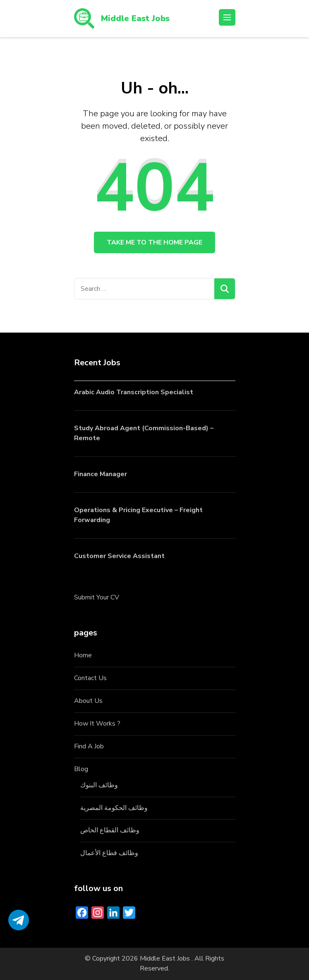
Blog (81, 769)
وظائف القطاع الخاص (110, 830)
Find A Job (89, 746)
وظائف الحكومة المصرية (114, 808)
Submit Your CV (97, 597)
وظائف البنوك (99, 785)
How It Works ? (97, 724)
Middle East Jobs (135, 18)
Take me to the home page (154, 242)
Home (83, 655)
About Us (88, 701)
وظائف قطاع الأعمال (109, 853)
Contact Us (90, 678)
